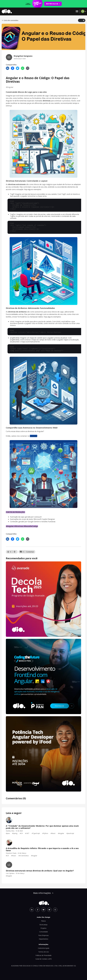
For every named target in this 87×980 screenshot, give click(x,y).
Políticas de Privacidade (43, 955)
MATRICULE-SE (53, 4)
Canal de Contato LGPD (44, 959)
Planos (43, 921)
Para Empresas (43, 935)
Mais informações (43, 893)
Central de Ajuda (44, 948)
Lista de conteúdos (10, 20)
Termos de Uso (44, 952)
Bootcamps (43, 925)
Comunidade (43, 932)
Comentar (30, 552)
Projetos (43, 928)
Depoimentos (44, 939)
